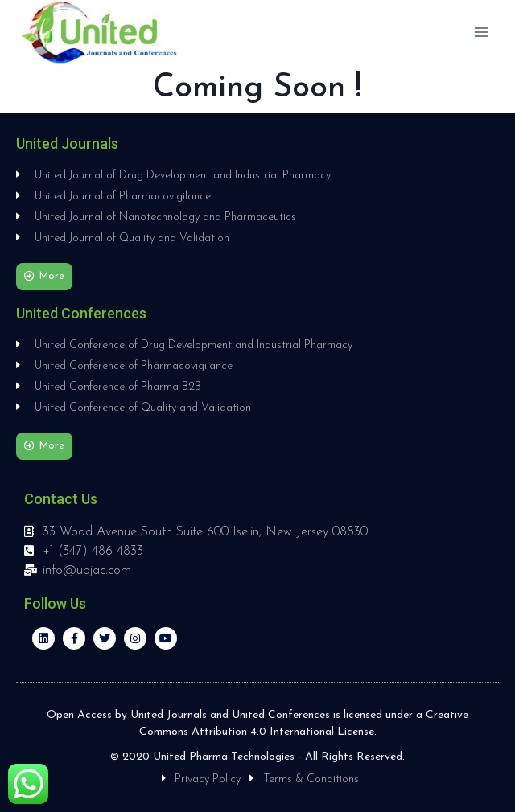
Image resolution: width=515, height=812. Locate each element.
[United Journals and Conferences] (100, 32)
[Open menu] (481, 32)
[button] (44, 277)
